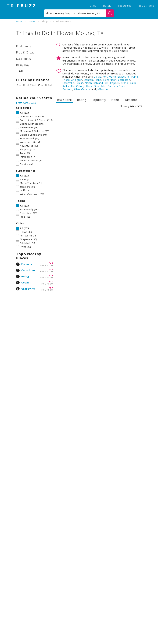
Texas (32, 21)
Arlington (77, 80)
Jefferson (102, 89)
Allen (77, 89)
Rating (82, 100)
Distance (131, 100)
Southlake (100, 86)
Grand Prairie (129, 83)
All (21, 71)
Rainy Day (23, 65)
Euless (79, 83)
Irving (25, 276)
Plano (98, 80)
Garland (86, 89)
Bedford (67, 89)
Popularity (99, 100)
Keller (66, 86)
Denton (88, 80)
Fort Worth (109, 77)
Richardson (110, 80)
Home (19, 21)
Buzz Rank (64, 100)
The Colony (78, 86)
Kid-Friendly (24, 46)
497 (51, 288)
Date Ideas (23, 59)
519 (51, 276)
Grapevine (28, 289)
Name (115, 100)
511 (51, 282)
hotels (107, 6)
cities (93, 6)
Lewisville (68, 83)
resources (125, 6)
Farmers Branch (32, 264)
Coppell (26, 283)
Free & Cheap (25, 52)
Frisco (66, 80)
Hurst (89, 86)
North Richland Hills (97, 83)
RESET (19, 103)
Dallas (97, 77)
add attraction (147, 6)
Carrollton (28, 270)
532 (51, 269)
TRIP (22, 6)
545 (51, 263)
